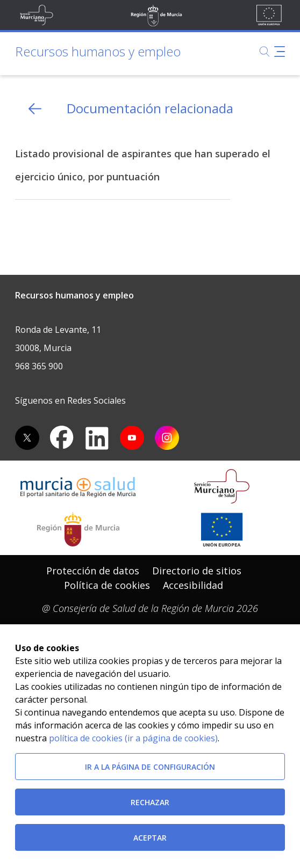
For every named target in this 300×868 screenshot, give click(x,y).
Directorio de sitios (197, 571)
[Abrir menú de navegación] (280, 52)
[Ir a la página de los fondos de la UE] (222, 529)
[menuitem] (93, 571)
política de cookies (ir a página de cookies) (133, 738)
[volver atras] (35, 109)
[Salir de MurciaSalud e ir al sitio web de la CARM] (78, 529)
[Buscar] (265, 52)
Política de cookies (107, 585)
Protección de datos (93, 571)
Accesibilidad (193, 585)
